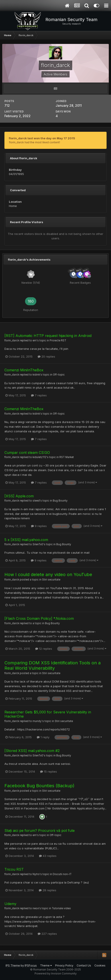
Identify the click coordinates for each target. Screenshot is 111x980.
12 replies (44, 649)
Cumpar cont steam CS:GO (27, 453)
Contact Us (84, 965)
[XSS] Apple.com (19, 496)
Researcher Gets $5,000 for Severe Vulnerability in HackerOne (48, 714)
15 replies (49, 771)
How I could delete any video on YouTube (48, 575)
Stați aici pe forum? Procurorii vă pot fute (40, 830)
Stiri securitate (51, 580)
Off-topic (59, 375)
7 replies (39, 395)
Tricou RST (14, 869)
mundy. (37, 721)
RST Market (67, 457)
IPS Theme (13, 965)
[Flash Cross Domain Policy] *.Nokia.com (39, 618)
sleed (36, 501)
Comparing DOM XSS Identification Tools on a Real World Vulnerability (53, 665)
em (35, 340)
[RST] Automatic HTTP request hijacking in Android (48, 336)
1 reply (43, 737)
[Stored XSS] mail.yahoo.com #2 (32, 751)
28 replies (48, 890)
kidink (36, 375)
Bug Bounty (60, 501)
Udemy (10, 904)
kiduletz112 (39, 457)
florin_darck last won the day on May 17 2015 (42, 138)
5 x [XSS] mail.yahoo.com (26, 540)
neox (36, 908)
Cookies (100, 965)
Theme (46, 965)
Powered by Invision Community (56, 973)
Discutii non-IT (62, 874)
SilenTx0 (38, 544)
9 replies (39, 526)
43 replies (48, 856)
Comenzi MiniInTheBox (24, 370)
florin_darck (12, 340)
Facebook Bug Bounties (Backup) (39, 786)
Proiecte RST (58, 340)
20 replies (46, 356)
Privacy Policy (64, 965)
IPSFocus (31, 965)
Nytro (36, 874)
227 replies (47, 934)
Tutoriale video (61, 908)
